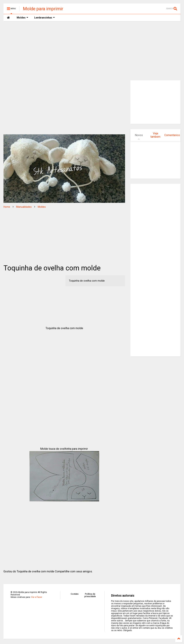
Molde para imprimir (43, 9)
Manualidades (24, 207)
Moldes (42, 207)
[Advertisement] (92, 51)
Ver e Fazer (37, 597)
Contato (75, 594)
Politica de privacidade (90, 595)
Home (7, 207)
